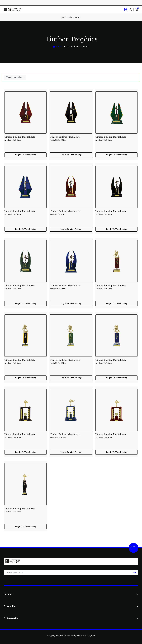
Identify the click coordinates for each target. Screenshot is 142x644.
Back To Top (132, 548)
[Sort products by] (15, 77)
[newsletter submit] (134, 573)
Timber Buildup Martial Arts (26, 139)
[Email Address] (71, 573)
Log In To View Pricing (26, 155)
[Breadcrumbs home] (57, 46)
